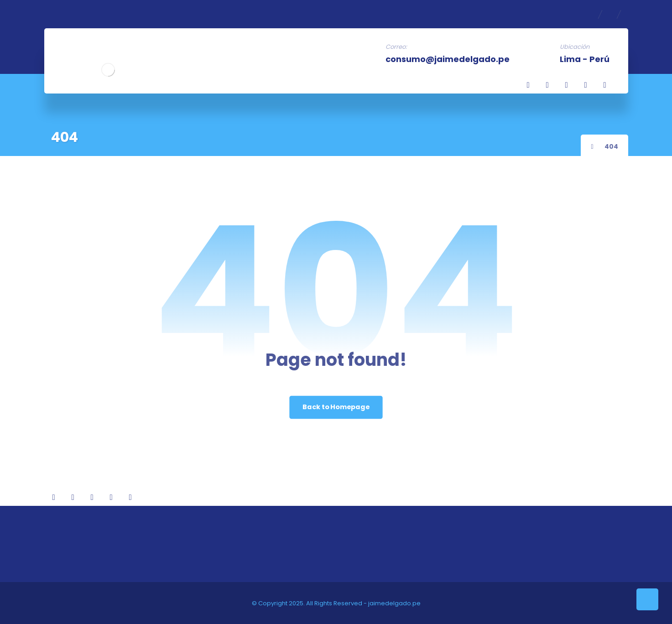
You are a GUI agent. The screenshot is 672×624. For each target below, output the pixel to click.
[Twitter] (567, 85)
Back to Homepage (336, 407)
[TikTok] (586, 85)
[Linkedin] (547, 85)
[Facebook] (528, 85)
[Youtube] (605, 85)
